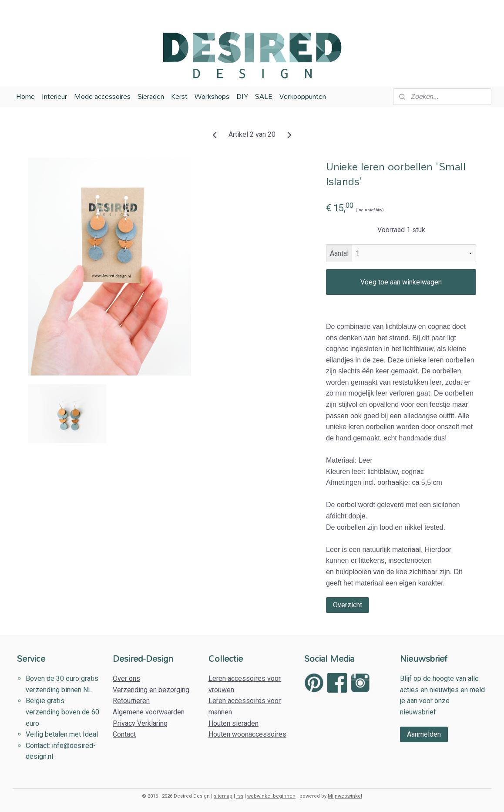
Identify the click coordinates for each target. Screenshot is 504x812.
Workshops (212, 96)
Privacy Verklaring (140, 723)
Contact (124, 734)
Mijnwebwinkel (345, 796)
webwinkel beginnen (271, 796)
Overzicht (348, 605)
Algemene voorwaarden (149, 712)
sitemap (223, 796)
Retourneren (131, 701)
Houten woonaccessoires (247, 734)
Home (25, 96)
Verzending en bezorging (151, 690)
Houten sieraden (234, 723)
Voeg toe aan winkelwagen (401, 282)
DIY (242, 96)
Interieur (54, 96)
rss (240, 796)
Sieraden (151, 96)
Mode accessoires (102, 96)
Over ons (126, 678)
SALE (264, 96)
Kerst (179, 96)
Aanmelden (424, 734)
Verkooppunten (303, 96)
